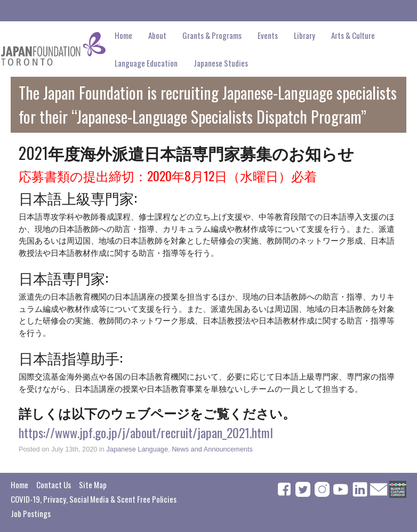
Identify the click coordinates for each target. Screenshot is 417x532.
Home (123, 35)
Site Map (93, 485)
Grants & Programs (212, 35)
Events (268, 35)
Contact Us (54, 485)
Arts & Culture (353, 35)
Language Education (146, 63)
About (157, 35)
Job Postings (31, 513)
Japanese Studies (221, 63)
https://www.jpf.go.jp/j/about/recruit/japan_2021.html (146, 432)
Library (304, 35)
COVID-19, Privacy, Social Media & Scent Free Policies (94, 499)
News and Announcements (212, 449)
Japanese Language (137, 449)
